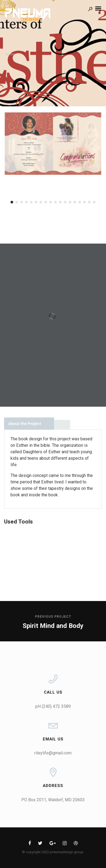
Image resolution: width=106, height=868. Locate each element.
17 (89, 202)
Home (10, 54)
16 (84, 202)
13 (70, 202)
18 (94, 202)
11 (60, 202)
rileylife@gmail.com (53, 753)
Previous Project (53, 617)
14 (75, 202)
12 (65, 202)
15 (80, 202)
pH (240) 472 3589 (53, 706)
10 (55, 202)
